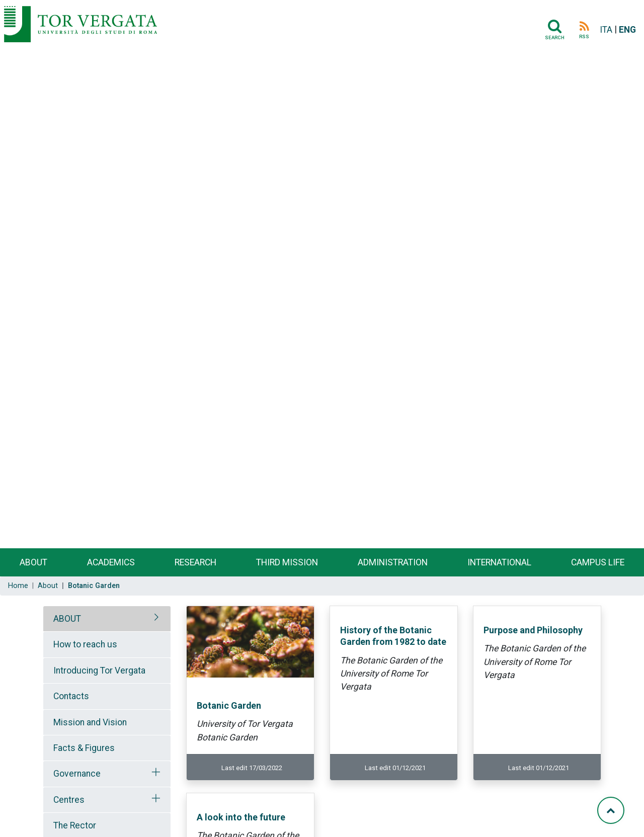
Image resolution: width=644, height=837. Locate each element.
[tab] (107, 619)
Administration (393, 562)
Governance (77, 774)
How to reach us (85, 644)
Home (18, 586)
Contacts (71, 696)
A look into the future (241, 817)
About (33, 562)
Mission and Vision (90, 722)
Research (195, 562)
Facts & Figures (84, 748)
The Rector (75, 825)
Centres (69, 800)
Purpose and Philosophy (533, 630)
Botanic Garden (229, 705)
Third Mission (287, 562)
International (499, 562)
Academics (111, 562)
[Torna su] (611, 810)
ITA (606, 30)
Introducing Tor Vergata (99, 671)
